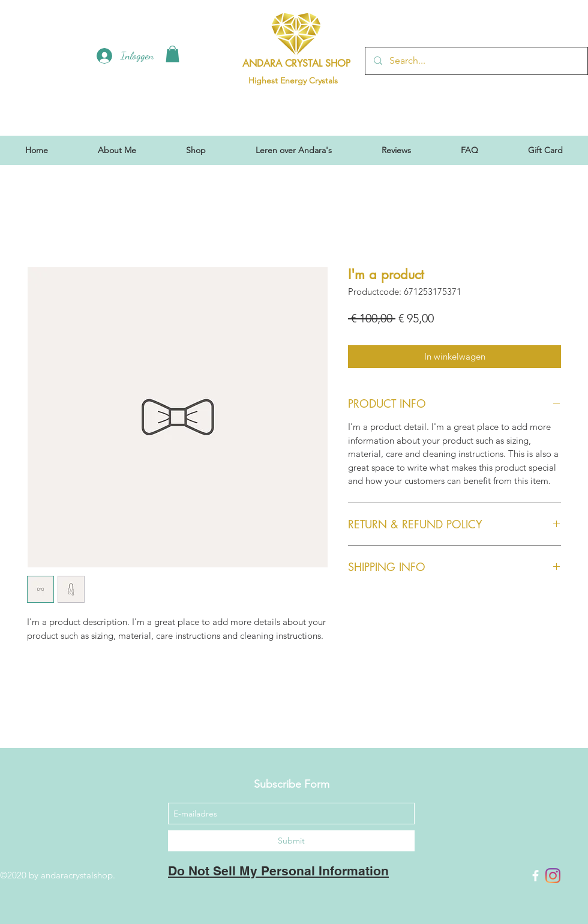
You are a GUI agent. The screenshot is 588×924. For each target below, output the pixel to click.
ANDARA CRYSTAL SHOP (296, 63)
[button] (172, 54)
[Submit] (291, 841)
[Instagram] (553, 876)
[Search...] (476, 61)
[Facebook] (535, 876)
